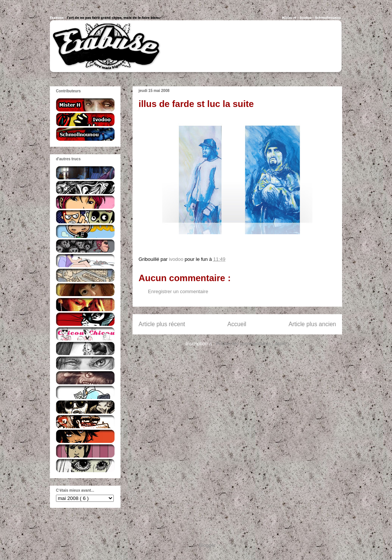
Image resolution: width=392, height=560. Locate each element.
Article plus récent (162, 324)
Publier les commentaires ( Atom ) (253, 344)
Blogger (207, 545)
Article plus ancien (312, 324)
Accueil (237, 324)
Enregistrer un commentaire (178, 291)
